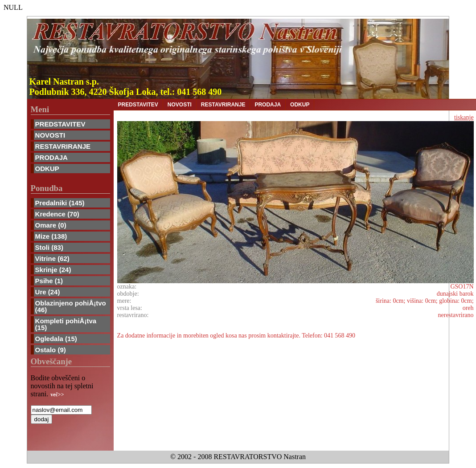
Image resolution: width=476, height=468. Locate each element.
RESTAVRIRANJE (63, 146)
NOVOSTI (50, 135)
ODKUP (47, 169)
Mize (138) (51, 236)
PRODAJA (51, 157)
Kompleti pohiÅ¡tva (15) (66, 324)
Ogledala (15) (56, 339)
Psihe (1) (49, 281)
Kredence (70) (57, 214)
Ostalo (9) (51, 350)
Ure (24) (48, 292)
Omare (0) (51, 225)
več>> (57, 395)
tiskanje (464, 117)
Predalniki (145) (60, 203)
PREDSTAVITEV (60, 124)
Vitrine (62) (52, 258)
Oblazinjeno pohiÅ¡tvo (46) (71, 306)
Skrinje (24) (53, 270)
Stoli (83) (49, 247)
